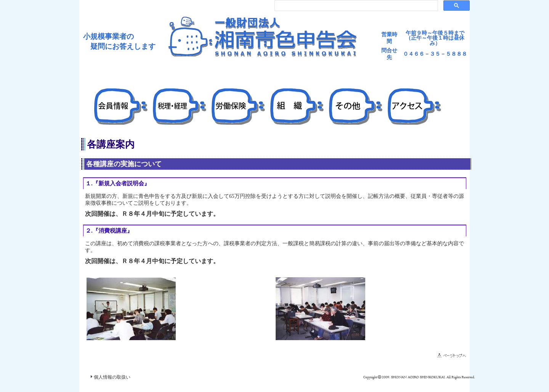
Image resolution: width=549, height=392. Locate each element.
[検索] (356, 6)
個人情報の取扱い (112, 377)
